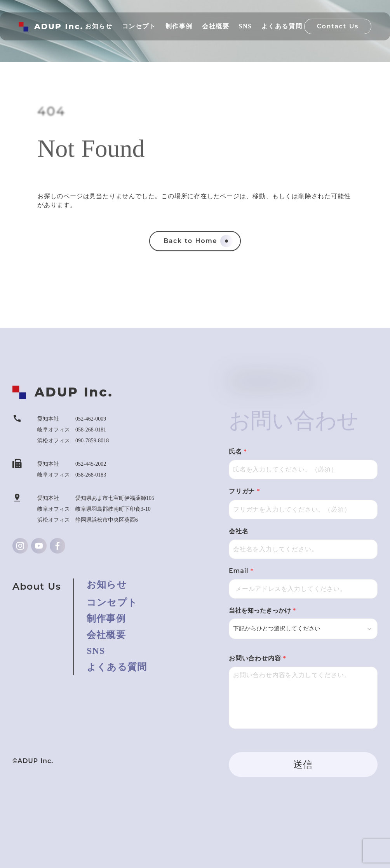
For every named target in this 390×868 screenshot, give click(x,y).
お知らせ (107, 585)
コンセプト (112, 603)
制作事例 (106, 618)
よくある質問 (117, 667)
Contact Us (338, 26)
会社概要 (106, 635)
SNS (96, 651)
